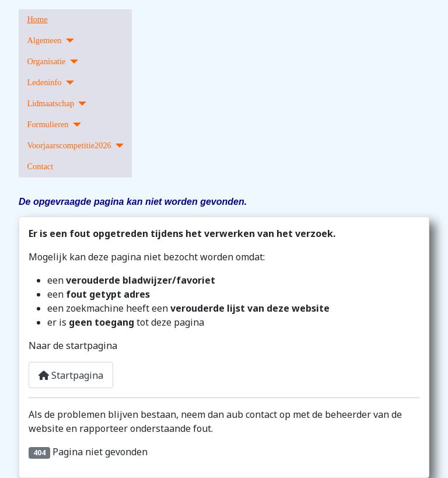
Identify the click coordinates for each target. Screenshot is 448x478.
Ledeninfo (44, 82)
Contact (40, 166)
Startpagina (71, 375)
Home (37, 19)
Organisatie (46, 61)
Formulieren (48, 124)
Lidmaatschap (50, 103)
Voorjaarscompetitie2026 (69, 145)
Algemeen (44, 40)
